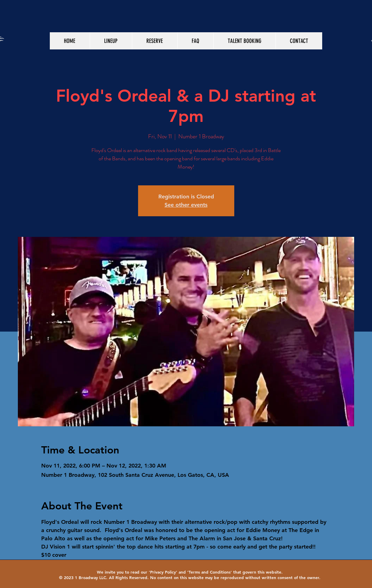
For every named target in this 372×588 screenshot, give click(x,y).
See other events (186, 205)
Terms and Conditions (210, 572)
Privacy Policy (163, 572)
